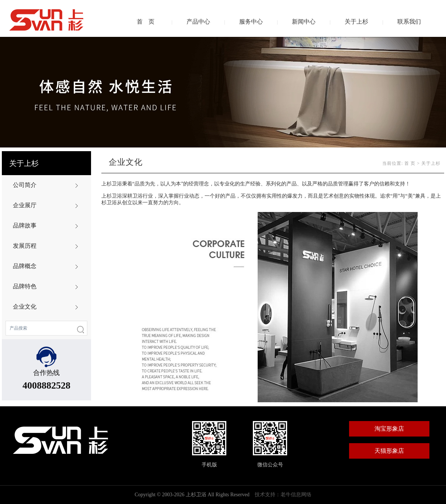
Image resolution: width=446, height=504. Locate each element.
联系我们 (409, 22)
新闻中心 (304, 22)
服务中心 (251, 22)
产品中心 (198, 22)
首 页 (146, 22)
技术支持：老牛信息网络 (283, 495)
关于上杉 (356, 22)
